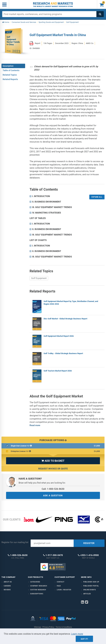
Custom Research (38, 590)
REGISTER (89, 543)
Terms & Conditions (64, 627)
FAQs (59, 586)
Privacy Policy (48, 627)
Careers (7, 586)
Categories (35, 582)
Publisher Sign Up (91, 582)
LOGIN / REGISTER (64, 590)
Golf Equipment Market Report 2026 (59, 336)
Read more (35, 425)
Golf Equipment (39, 278)
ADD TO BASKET (53, 461)
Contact (61, 582)
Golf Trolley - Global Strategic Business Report (63, 353)
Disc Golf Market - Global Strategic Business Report (65, 319)
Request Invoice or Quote (53, 469)
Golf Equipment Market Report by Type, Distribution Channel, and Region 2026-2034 (71, 303)
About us (8, 582)
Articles (87, 594)
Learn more (77, 634)
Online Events (90, 590)
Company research (39, 586)
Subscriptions (37, 594)
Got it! (84, 639)
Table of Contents (11, 70)
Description (8, 66)
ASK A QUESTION (53, 496)
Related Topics (10, 75)
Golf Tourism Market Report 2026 (58, 371)
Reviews (7, 590)
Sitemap (37, 627)
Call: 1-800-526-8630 (53, 489)
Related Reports (10, 79)
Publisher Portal (91, 586)
